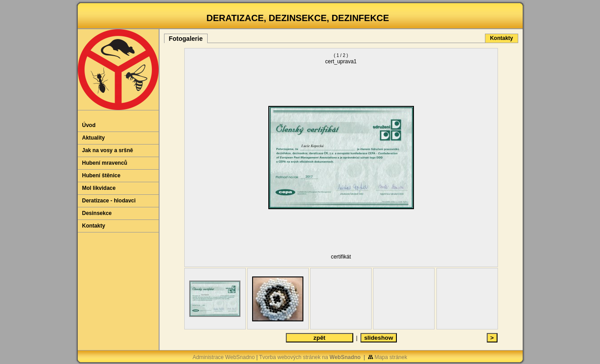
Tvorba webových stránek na (310, 357)
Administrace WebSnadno (224, 357)
